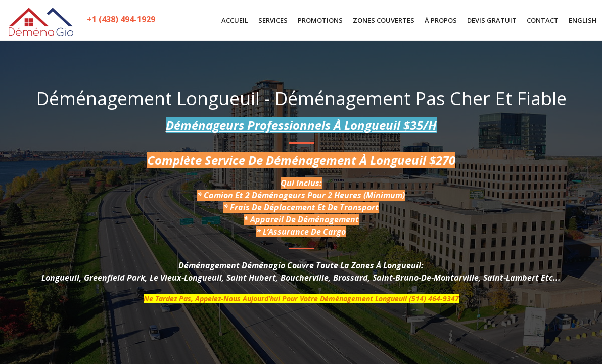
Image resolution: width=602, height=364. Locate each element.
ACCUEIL (235, 20)
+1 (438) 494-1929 (122, 21)
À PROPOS (441, 20)
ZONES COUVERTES (384, 20)
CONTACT (543, 20)
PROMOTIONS (320, 20)
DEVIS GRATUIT (492, 20)
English (583, 20)
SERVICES (273, 20)
